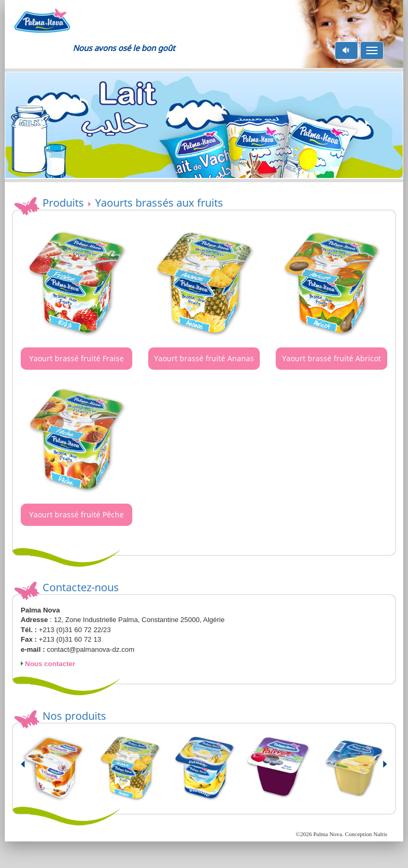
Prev (29, 769)
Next (379, 769)
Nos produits (74, 716)
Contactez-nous (81, 587)
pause (347, 50)
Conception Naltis (366, 834)
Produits (63, 203)
